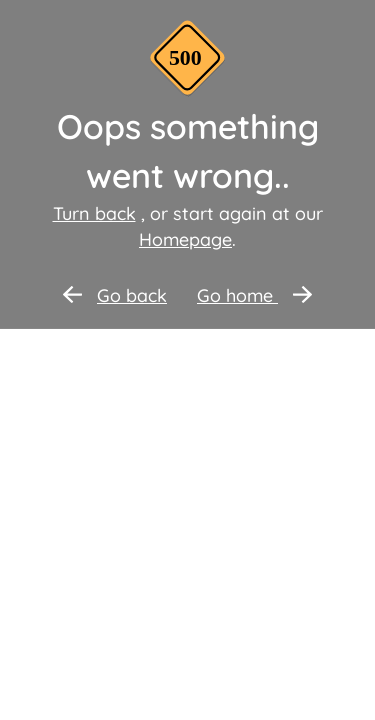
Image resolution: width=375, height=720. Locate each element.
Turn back (94, 213)
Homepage (185, 239)
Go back (115, 295)
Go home (254, 295)
